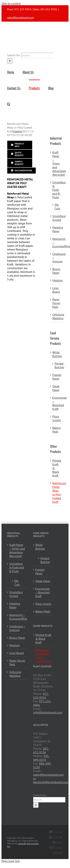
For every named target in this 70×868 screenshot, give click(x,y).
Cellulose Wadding (58, 316)
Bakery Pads (57, 430)
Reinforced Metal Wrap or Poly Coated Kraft (59, 492)
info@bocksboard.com (48, 712)
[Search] (10, 61)
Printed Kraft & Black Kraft (43, 639)
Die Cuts (57, 207)
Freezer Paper (57, 377)
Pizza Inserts (57, 418)
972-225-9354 (41, 696)
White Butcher (57, 354)
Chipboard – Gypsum (17, 628)
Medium (58, 280)
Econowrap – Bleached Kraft (59, 403)
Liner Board (56, 290)
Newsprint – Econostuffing (17, 617)
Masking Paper (58, 229)
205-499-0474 (41, 758)
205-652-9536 (41, 750)
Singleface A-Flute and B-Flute (17, 567)
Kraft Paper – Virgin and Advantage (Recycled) (59, 163)
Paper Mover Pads (56, 303)
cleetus (18, 131)
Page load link (11, 861)
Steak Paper (56, 388)
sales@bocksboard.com (20, 18)
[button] (9, 104)
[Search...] (38, 55)
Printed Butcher (59, 365)
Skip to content (11, 3)
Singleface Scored (59, 218)
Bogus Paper (56, 271)
